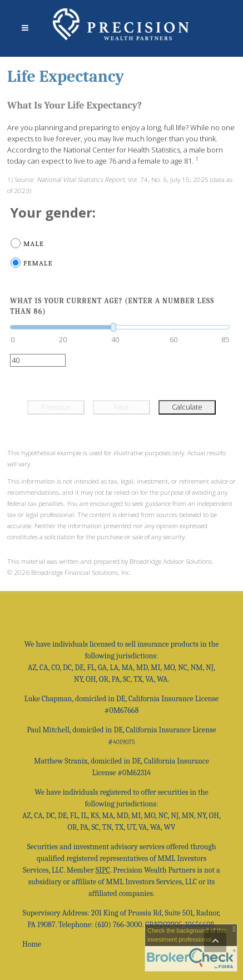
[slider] (120, 327)
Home (32, 944)
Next (121, 407)
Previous (56, 407)
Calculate (187, 407)
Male (34, 243)
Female (38, 263)
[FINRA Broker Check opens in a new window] (191, 948)
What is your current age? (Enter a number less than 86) (112, 306)
